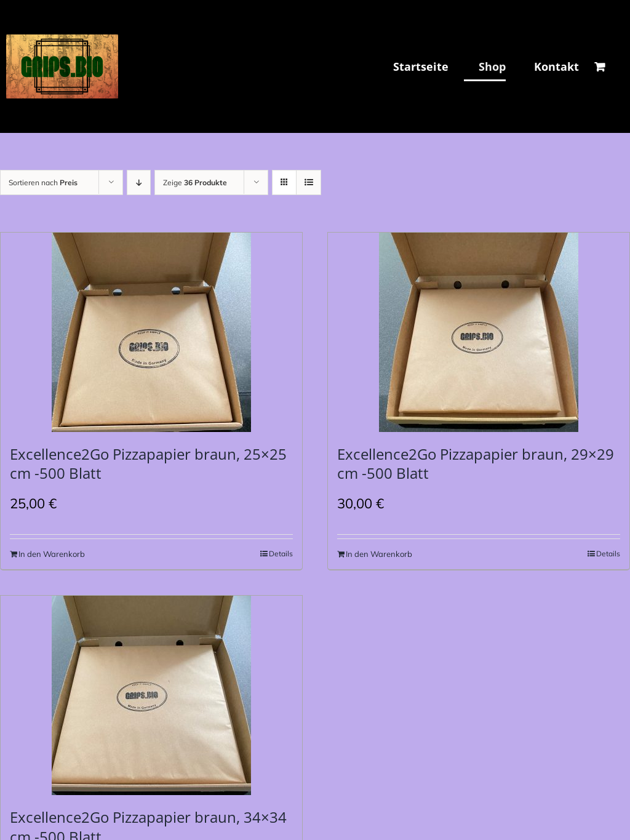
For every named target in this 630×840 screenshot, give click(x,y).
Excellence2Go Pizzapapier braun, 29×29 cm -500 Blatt (476, 463)
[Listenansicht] (309, 182)
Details (281, 554)
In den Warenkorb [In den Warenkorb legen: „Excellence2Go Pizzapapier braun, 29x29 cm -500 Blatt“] (379, 554)
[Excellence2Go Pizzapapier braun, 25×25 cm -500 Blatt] (151, 332)
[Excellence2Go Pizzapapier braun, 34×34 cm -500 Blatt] (151, 695)
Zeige (195, 182)
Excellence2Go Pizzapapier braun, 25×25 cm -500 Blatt (148, 463)
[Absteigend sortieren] (139, 182)
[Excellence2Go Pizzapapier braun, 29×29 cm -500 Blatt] (479, 332)
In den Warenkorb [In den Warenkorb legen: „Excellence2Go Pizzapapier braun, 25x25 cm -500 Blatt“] (52, 554)
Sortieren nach (43, 182)
